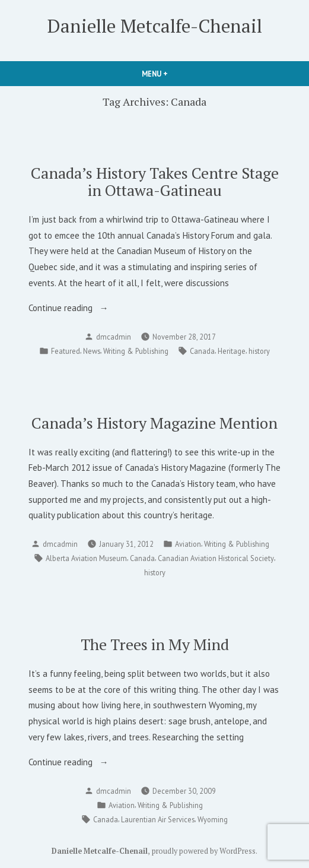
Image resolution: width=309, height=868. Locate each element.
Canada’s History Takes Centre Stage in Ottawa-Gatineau (155, 181)
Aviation (188, 544)
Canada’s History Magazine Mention (154, 423)
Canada (202, 351)
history (259, 351)
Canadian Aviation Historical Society (216, 558)
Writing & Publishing (136, 351)
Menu (175, 74)
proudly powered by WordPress (204, 851)
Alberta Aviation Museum (86, 558)
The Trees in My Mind (155, 644)
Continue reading (80, 308)
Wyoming (213, 819)
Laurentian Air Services (158, 819)
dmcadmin (114, 337)
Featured (66, 351)
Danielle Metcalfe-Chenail (155, 26)
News (92, 351)
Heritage (232, 351)
